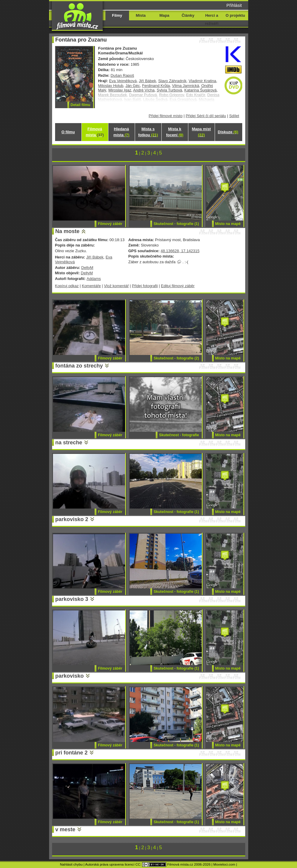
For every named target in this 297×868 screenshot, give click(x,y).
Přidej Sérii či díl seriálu (206, 116)
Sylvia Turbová (169, 90)
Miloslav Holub (111, 86)
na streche (69, 443)
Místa (141, 15)
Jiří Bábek (148, 81)
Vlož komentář (116, 286)
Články (188, 15)
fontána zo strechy (79, 366)
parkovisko (70, 676)
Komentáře (91, 286)
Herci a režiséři (212, 19)
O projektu (235, 15)
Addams (94, 279)
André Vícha (144, 90)
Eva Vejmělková (123, 81)
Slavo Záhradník (172, 81)
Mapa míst (201, 132)
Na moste (68, 231)
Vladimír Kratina (202, 81)
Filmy (117, 15)
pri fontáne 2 (72, 753)
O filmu (68, 132)
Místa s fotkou (148, 132)
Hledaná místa (121, 132)
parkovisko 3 (72, 599)
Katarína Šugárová (201, 90)
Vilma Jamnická (185, 86)
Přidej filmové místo (166, 116)
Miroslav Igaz (120, 90)
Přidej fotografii (145, 286)
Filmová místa (95, 132)
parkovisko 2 (72, 519)
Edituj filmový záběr (178, 286)
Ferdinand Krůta (156, 86)
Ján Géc (133, 86)
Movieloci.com (224, 864)
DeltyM (87, 268)
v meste (65, 829)
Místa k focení (175, 132)
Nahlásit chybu (71, 864)
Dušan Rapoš (122, 75)
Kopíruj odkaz (67, 286)
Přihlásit (234, 5)
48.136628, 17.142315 (180, 251)
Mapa (164, 15)
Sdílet (234, 116)
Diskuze (228, 132)
